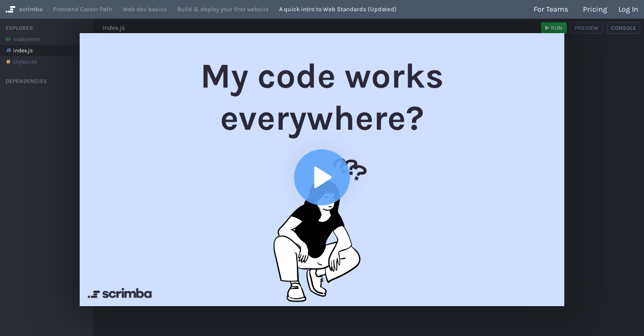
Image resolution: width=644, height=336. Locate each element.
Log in (628, 9)
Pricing (595, 9)
